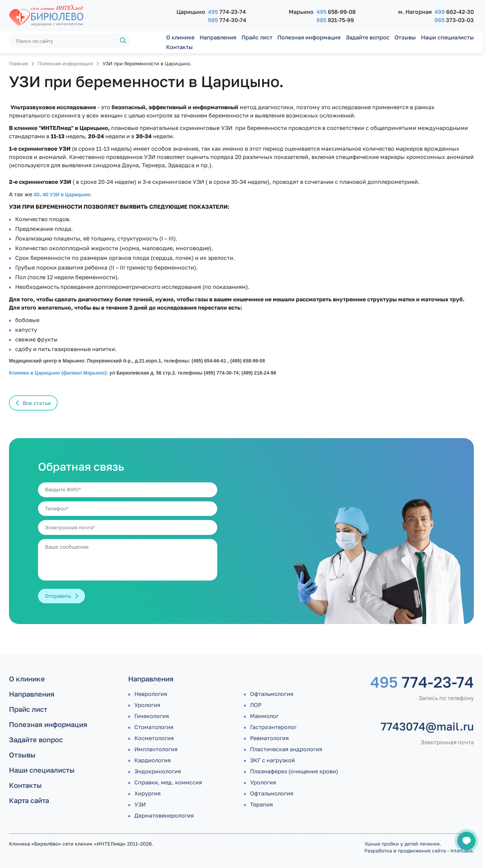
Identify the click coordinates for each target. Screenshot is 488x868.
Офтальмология (272, 694)
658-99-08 (336, 12)
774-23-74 (227, 12)
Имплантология (156, 749)
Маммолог (264, 716)
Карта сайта (29, 800)
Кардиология (152, 760)
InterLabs (461, 851)
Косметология (154, 738)
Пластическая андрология (286, 749)
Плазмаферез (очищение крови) (294, 771)
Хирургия (147, 793)
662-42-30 (454, 12)
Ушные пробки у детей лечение (402, 844)
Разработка (378, 851)
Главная (18, 63)
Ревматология (269, 738)
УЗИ (140, 804)
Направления (218, 37)
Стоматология (154, 727)
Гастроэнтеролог (273, 727)
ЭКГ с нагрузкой (272, 760)
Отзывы (405, 37)
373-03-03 (454, 20)
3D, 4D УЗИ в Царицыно (62, 195)
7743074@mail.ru (427, 726)
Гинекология (152, 716)
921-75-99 (335, 20)
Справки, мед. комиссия (168, 782)
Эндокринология (158, 771)
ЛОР (256, 705)
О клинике (180, 37)
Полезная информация (309, 37)
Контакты (179, 47)
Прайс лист (257, 37)
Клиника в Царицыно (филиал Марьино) (58, 373)
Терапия (261, 804)
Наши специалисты (447, 37)
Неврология (151, 694)
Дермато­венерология (164, 815)
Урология (147, 705)
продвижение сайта (422, 851)
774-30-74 (227, 20)
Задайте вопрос (368, 37)
